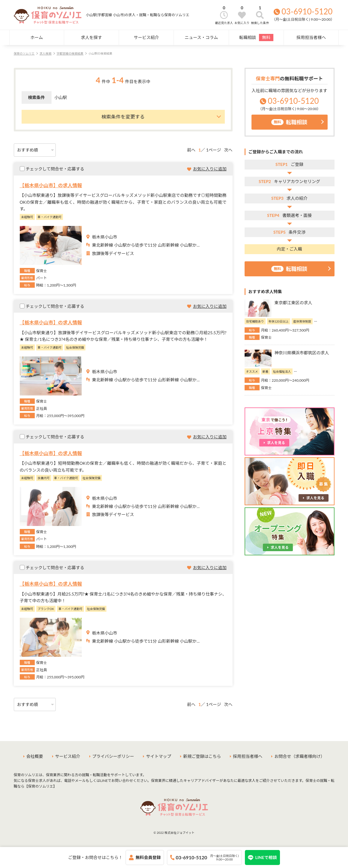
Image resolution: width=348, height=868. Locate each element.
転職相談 (256, 38)
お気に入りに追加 (210, 169)
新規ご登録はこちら (202, 756)
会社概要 (35, 756)
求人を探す (91, 37)
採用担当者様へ (311, 37)
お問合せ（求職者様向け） (299, 756)
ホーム (37, 37)
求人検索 (46, 53)
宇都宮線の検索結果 (70, 53)
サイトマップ (159, 756)
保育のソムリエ (24, 53)
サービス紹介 (146, 37)
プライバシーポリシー (113, 756)
